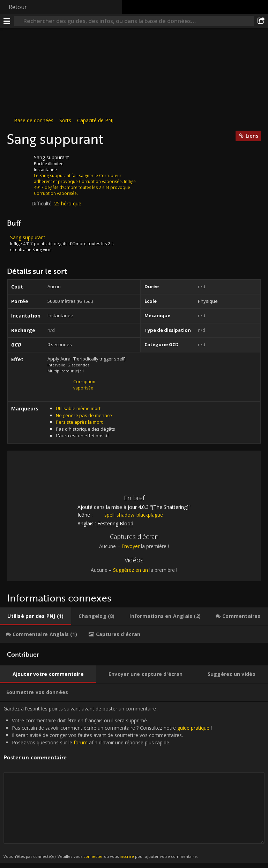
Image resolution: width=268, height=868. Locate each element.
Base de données (34, 120)
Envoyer (131, 546)
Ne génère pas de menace (84, 415)
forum (81, 742)
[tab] (36, 616)
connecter (93, 856)
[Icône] (19, 163)
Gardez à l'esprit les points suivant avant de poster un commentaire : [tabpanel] (134, 782)
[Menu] (7, 21)
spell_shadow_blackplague (128, 515)
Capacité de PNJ (95, 120)
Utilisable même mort (78, 408)
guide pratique (193, 728)
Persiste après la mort (79, 422)
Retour (18, 7)
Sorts (65, 120)
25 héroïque (68, 203)
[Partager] (261, 21)
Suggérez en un (131, 570)
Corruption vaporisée (84, 385)
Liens (252, 136)
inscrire (127, 856)
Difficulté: (43, 203)
